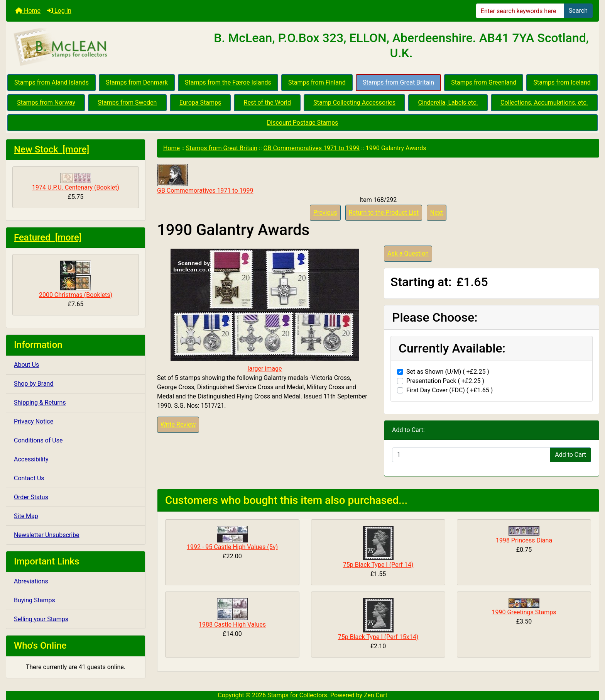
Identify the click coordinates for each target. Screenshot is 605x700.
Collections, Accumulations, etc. (544, 103)
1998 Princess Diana (524, 540)
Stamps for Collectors (297, 695)
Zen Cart (376, 695)
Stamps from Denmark (137, 82)
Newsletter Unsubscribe (47, 535)
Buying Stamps (35, 600)
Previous (325, 213)
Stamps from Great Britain (398, 82)
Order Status (31, 497)
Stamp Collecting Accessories (354, 103)
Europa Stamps (200, 103)
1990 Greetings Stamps (524, 612)
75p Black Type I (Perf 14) (378, 565)
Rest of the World (267, 103)
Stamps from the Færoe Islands (228, 82)
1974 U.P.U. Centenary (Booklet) (76, 182)
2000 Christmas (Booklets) (76, 280)
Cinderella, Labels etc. (448, 103)
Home (28, 11)
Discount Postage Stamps (302, 123)
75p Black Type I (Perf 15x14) (378, 637)
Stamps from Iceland (562, 82)
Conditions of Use (38, 440)
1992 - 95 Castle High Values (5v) (232, 547)
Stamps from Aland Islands (52, 82)
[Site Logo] (105, 47)
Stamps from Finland (317, 82)
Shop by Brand (34, 384)
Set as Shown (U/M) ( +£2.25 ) (448, 372)
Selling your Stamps (41, 619)
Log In (59, 11)
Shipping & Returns (40, 403)
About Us (26, 365)
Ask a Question (408, 253)
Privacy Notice (34, 421)
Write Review (178, 425)
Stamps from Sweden (127, 103)
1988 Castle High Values (232, 625)
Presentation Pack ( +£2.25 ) (445, 381)
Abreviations (31, 581)
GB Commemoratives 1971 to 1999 (312, 148)
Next (437, 213)
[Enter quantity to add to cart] (471, 455)
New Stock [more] (52, 149)
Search (578, 11)
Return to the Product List (384, 213)
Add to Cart (570, 455)
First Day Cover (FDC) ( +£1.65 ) (450, 390)
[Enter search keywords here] (520, 11)
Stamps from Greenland (484, 82)
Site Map (26, 516)
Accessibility (31, 459)
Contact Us (29, 478)
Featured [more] (48, 237)
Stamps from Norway (46, 103)
